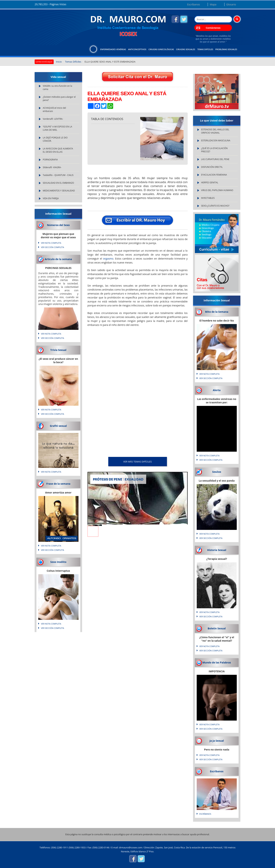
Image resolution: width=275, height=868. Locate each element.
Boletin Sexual (217, 628)
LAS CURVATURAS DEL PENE (215, 159)
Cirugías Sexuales (186, 49)
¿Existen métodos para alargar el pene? (59, 98)
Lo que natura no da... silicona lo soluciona (58, 446)
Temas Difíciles (205, 49)
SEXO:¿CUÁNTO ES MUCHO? (215, 206)
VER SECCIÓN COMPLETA (53, 247)
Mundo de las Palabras (217, 662)
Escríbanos (193, 4)
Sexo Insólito (58, 562)
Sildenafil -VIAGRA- (52, 167)
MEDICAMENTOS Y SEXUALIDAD (59, 191)
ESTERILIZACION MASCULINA (216, 140)
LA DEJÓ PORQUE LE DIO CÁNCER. (55, 139)
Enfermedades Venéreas (113, 49)
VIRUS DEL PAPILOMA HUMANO (217, 190)
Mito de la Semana (217, 312)
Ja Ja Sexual (217, 741)
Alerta (217, 390)
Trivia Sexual (58, 350)
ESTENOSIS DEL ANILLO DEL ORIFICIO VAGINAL (215, 131)
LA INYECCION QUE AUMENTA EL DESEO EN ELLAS (58, 150)
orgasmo (108, 259)
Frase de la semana (58, 484)
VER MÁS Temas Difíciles (137, 462)
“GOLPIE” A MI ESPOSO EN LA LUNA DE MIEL (57, 128)
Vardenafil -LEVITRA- (53, 119)
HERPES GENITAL (210, 182)
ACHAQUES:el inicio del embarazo (54, 109)
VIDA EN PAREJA (51, 198)
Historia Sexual (217, 550)
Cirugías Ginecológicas (161, 49)
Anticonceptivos (137, 49)
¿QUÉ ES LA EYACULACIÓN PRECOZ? (214, 150)
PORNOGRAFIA (50, 160)
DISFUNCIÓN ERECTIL (212, 167)
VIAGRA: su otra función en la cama (57, 88)
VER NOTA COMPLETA (51, 243)
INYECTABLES (208, 198)
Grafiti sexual (58, 426)
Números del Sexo (58, 225)
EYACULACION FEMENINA (214, 175)
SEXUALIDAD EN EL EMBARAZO (58, 183)
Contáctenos (213, 28)
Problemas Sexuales (226, 49)
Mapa (213, 4)
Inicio (59, 62)
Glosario (231, 4)
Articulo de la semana (58, 259)
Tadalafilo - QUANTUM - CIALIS (58, 175)
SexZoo (217, 472)
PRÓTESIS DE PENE (108, 479)
